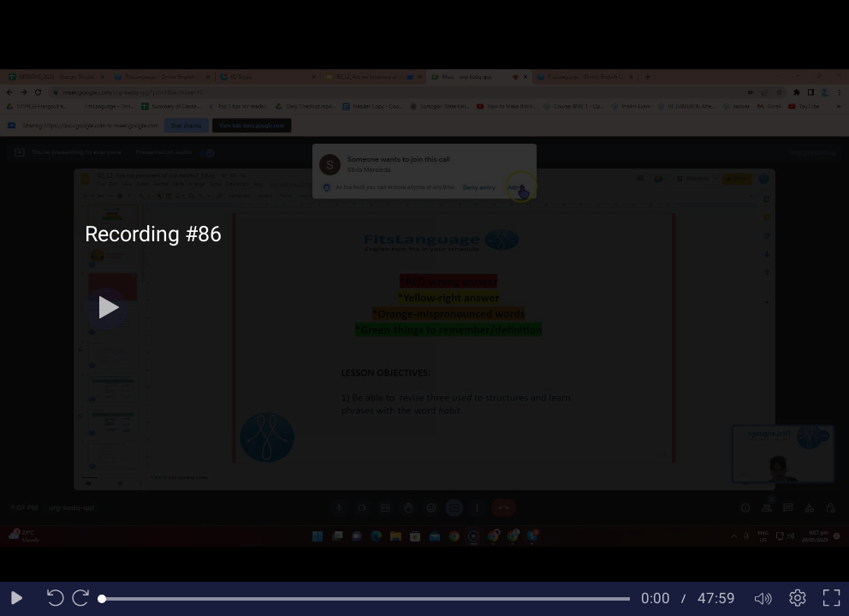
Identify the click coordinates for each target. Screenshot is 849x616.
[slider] (366, 599)
